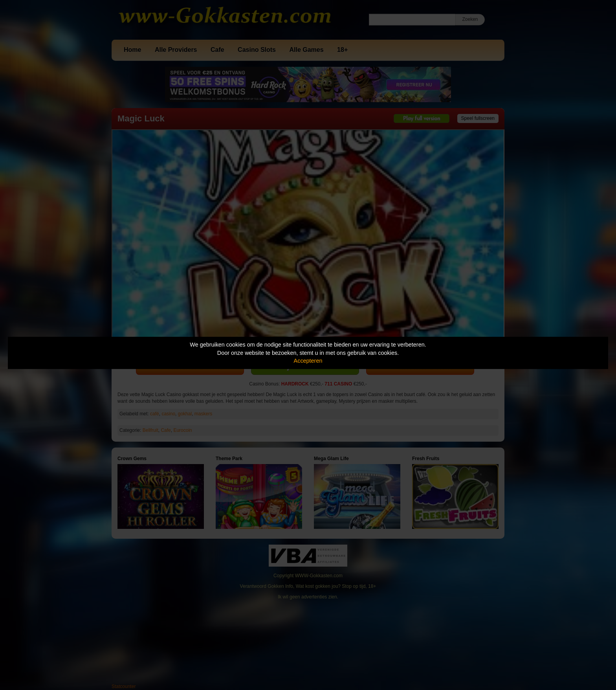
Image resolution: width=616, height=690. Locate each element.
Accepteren (308, 361)
